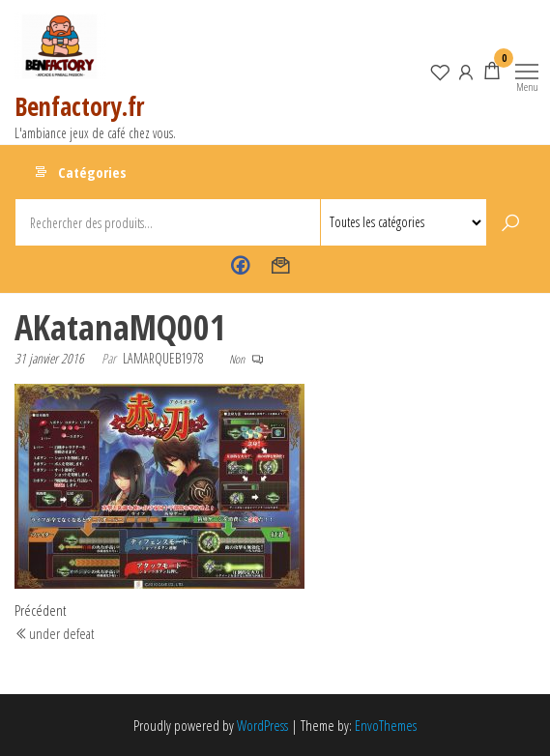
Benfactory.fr (79, 106)
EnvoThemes (386, 725)
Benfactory (240, 266)
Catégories (92, 172)
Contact (281, 266)
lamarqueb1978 (163, 358)
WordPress (262, 725)
